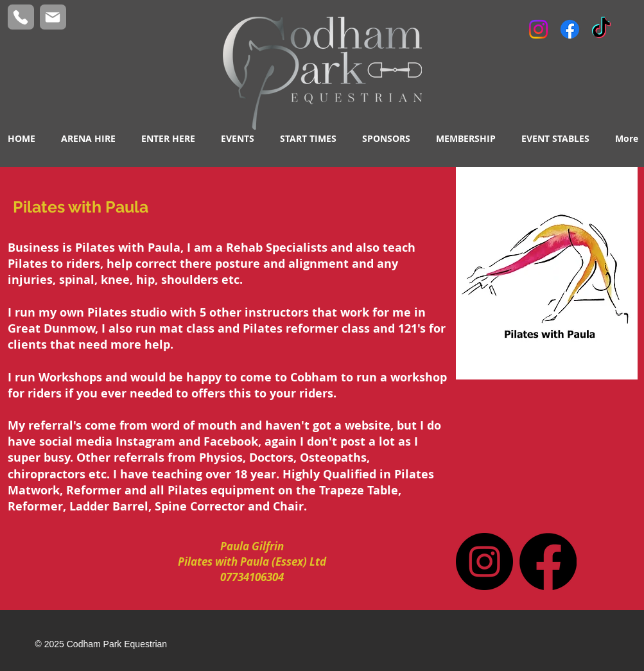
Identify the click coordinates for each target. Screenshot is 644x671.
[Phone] (21, 17)
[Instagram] (538, 29)
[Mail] (53, 17)
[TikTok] (601, 29)
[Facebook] (570, 29)
